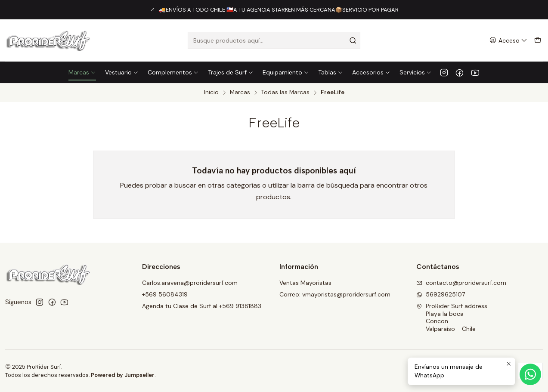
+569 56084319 (165, 294)
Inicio (211, 93)
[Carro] (538, 41)
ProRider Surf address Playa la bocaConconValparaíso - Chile (452, 317)
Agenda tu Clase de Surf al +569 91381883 (202, 306)
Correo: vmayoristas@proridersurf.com (335, 294)
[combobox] (274, 40)
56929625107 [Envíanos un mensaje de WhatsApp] (441, 294)
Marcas (240, 93)
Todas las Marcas (285, 93)
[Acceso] (508, 41)
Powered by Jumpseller (123, 375)
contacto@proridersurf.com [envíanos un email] (461, 283)
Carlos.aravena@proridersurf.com (190, 283)
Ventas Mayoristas (305, 283)
